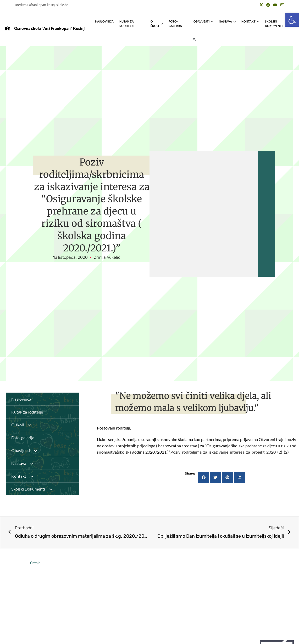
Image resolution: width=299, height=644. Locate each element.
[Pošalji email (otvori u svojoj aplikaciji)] (281, 5)
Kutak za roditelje (127, 24)
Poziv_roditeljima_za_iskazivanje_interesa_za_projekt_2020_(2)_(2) (230, 452)
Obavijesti (203, 21)
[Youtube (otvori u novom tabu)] (275, 5)
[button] (292, 20)
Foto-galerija (175, 24)
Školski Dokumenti (279, 24)
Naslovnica (104, 21)
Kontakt (250, 21)
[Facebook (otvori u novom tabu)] (268, 5)
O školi (157, 24)
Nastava (227, 21)
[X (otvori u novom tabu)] (261, 5)
